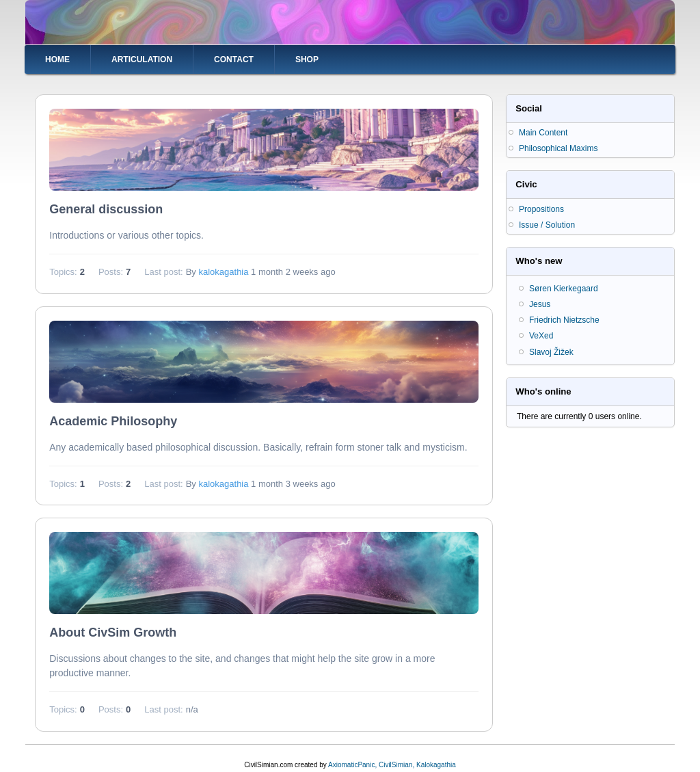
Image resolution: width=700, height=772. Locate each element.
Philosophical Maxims (558, 148)
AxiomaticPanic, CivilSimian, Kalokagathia (392, 765)
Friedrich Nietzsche (564, 320)
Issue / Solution (547, 225)
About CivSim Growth (113, 633)
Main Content (543, 133)
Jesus (540, 304)
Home (57, 59)
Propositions (541, 209)
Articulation (142, 59)
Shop (307, 59)
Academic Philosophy (113, 421)
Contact (234, 59)
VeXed (541, 336)
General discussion (106, 209)
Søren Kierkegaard (564, 289)
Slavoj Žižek (551, 352)
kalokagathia (223, 272)
